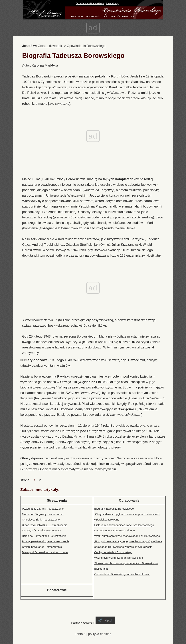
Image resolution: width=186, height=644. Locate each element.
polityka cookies (100, 634)
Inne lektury (112, 3)
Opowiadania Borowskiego (90, 3)
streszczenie (77, 16)
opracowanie (93, 16)
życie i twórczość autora (115, 16)
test (132, 16)
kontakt (80, 634)
